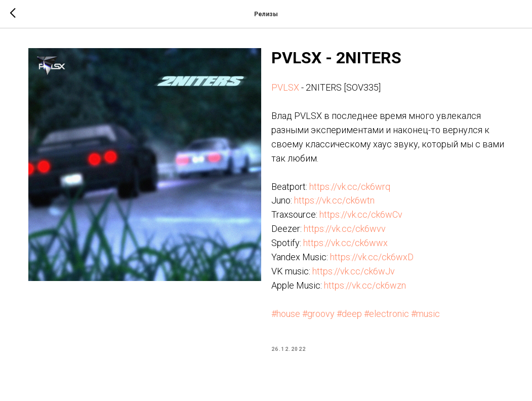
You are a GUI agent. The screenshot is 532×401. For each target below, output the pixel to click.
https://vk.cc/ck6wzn (365, 285)
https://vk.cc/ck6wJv (354, 271)
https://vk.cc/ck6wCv (361, 214)
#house (286, 314)
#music (425, 314)
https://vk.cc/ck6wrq (350, 187)
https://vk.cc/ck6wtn (334, 200)
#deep (349, 314)
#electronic (386, 314)
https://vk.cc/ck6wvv (345, 229)
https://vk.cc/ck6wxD (372, 257)
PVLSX (285, 87)
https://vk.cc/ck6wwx (345, 243)
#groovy (318, 314)
